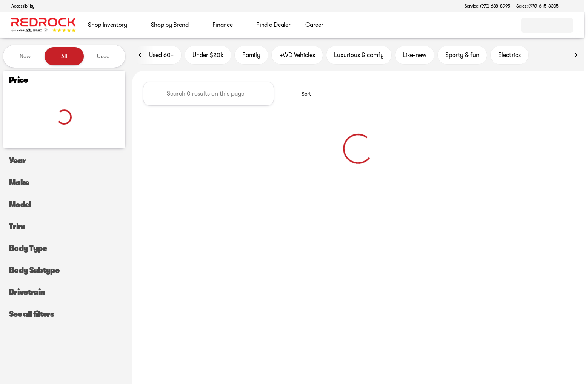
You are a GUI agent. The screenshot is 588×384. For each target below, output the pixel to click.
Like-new (415, 56)
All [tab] (64, 56)
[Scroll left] (140, 56)
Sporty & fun (462, 56)
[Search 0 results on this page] (209, 95)
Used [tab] (103, 56)
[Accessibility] (20, 6)
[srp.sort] (302, 95)
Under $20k (208, 56)
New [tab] (25, 56)
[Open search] (497, 25)
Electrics (509, 56)
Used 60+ (157, 56)
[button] (575, 6)
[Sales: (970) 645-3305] (537, 6)
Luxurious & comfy (359, 56)
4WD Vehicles (297, 56)
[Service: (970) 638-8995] (487, 6)
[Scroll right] (576, 56)
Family (251, 56)
